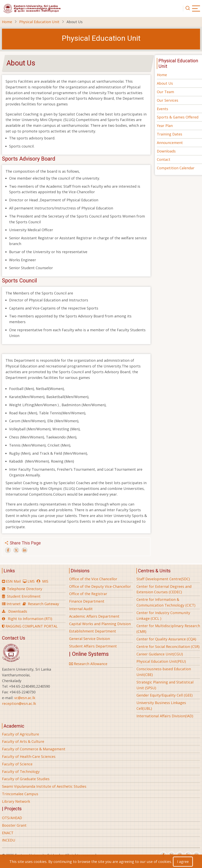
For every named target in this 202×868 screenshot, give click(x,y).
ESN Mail (13, 581)
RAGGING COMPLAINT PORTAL (30, 626)
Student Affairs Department (93, 646)
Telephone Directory (25, 589)
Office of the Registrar (88, 594)
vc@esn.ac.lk (25, 698)
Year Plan (165, 126)
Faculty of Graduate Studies (26, 779)
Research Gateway (43, 604)
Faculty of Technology (21, 771)
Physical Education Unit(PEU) (161, 661)
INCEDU (9, 840)
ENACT (8, 833)
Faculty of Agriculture (20, 734)
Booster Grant (14, 825)
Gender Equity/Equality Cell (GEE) (164, 695)
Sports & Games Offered (178, 117)
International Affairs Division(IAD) (165, 716)
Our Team (165, 92)
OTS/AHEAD (12, 818)
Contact (164, 159)
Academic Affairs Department (94, 616)
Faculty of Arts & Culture (23, 741)
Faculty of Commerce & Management (34, 749)
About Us (165, 83)
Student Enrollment (24, 596)
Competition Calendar (176, 168)
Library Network (16, 801)
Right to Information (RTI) (30, 619)
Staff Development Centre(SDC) (163, 579)
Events (162, 109)
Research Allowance (88, 664)
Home (7, 22)
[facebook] (163, 855)
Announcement (170, 143)
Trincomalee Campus (20, 794)
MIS (45, 581)
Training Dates (170, 134)
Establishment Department (93, 631)
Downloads (166, 151)
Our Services (168, 100)
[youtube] (196, 855)
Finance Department (87, 601)
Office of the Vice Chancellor (93, 579)
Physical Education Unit (39, 22)
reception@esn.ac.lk (19, 703)
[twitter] (172, 855)
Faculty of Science (17, 764)
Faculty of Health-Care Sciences (29, 756)
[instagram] (180, 855)
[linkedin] (188, 855)
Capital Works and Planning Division (100, 624)
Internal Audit (81, 609)
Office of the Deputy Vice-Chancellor (100, 586)
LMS (31, 581)
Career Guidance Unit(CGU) (160, 654)
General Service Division (90, 639)
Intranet (14, 604)
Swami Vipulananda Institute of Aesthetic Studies (44, 786)
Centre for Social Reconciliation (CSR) (168, 647)
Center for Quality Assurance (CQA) (166, 639)
